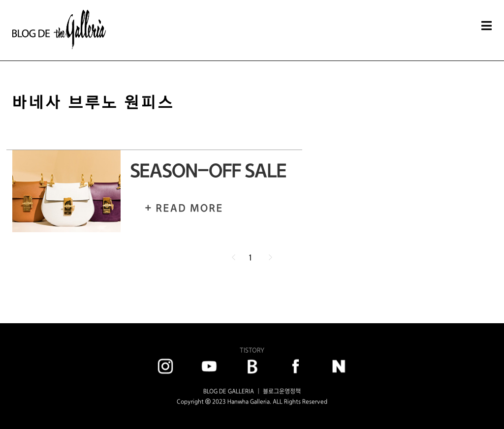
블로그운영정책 (282, 391)
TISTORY (252, 350)
